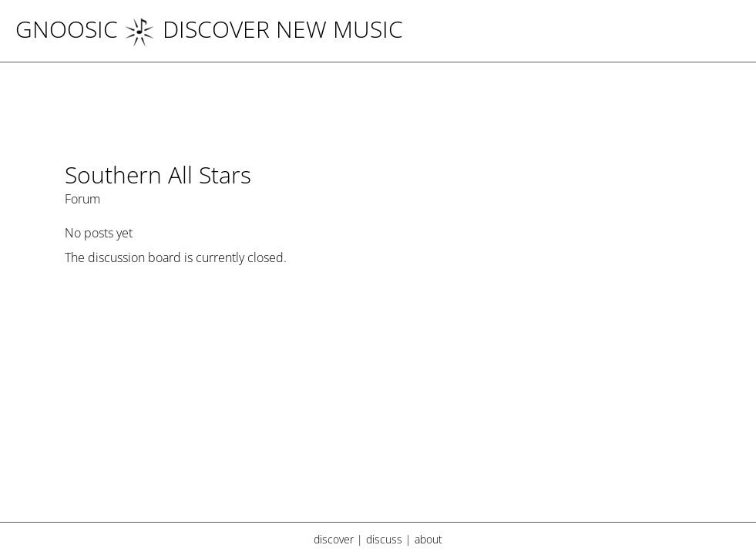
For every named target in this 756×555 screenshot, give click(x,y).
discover (334, 539)
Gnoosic (67, 29)
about (428, 539)
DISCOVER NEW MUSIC (264, 29)
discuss (384, 539)
